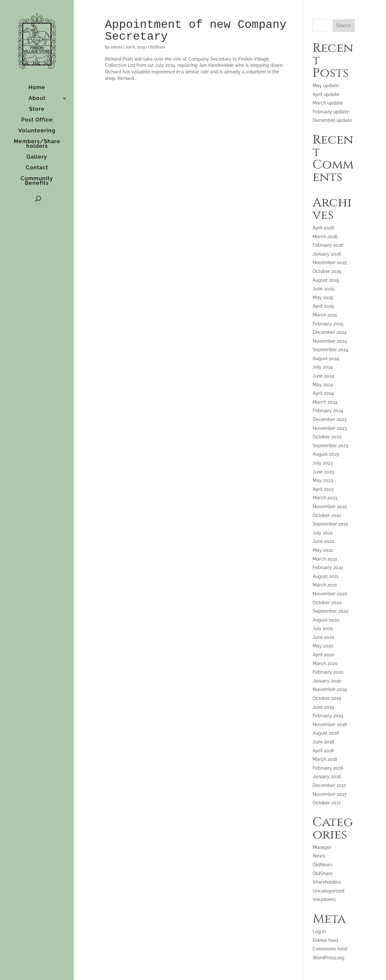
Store (37, 109)
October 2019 (327, 698)
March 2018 (325, 759)
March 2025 (325, 315)
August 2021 (326, 576)
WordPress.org (328, 958)
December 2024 (330, 332)
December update (332, 120)
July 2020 (323, 628)
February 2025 (328, 324)
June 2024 (323, 376)
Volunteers (324, 899)
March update (328, 103)
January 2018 (327, 777)
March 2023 (325, 498)
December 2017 (329, 785)
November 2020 (330, 594)
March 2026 (325, 237)
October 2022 (327, 515)
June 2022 (323, 541)
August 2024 (326, 358)
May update (326, 86)
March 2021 (325, 585)
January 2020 (327, 681)
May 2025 (323, 298)
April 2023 (323, 489)
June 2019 (323, 707)
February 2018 (328, 768)
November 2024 (330, 341)
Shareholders (327, 882)
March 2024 (325, 402)
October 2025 (327, 271)
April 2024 (323, 393)
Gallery (37, 157)
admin (116, 47)
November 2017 (329, 794)
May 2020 (323, 646)
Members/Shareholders (37, 144)
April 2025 (323, 306)
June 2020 (324, 637)
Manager (322, 847)
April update (326, 94)
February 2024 (328, 411)
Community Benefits (37, 181)
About (37, 99)
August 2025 (326, 280)
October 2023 (327, 437)
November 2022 (330, 507)
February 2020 (328, 672)
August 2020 (326, 620)
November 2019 (330, 689)
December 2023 (330, 419)
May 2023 (323, 480)
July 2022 (323, 533)
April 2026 (323, 228)
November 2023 (330, 428)
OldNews (323, 865)
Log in (319, 932)
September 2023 (330, 446)
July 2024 (323, 367)
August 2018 (326, 733)
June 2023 (323, 472)
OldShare (157, 47)
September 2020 (331, 611)
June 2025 (323, 289)
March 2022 (325, 559)
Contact (37, 168)
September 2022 (330, 524)
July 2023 (323, 463)
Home (37, 88)
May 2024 (323, 385)
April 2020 (323, 655)
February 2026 (328, 245)
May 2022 (323, 550)
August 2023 (326, 454)
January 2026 (327, 254)
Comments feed (330, 949)
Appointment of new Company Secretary (196, 31)
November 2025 (330, 262)
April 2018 (323, 751)
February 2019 (328, 716)
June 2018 (323, 742)
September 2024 (330, 350)
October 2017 (327, 803)
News (319, 856)
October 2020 (327, 603)
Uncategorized (328, 891)
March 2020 (325, 663)
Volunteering (37, 131)
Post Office (37, 120)
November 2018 (330, 724)
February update (331, 112)
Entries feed (325, 940)
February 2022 (328, 567)
